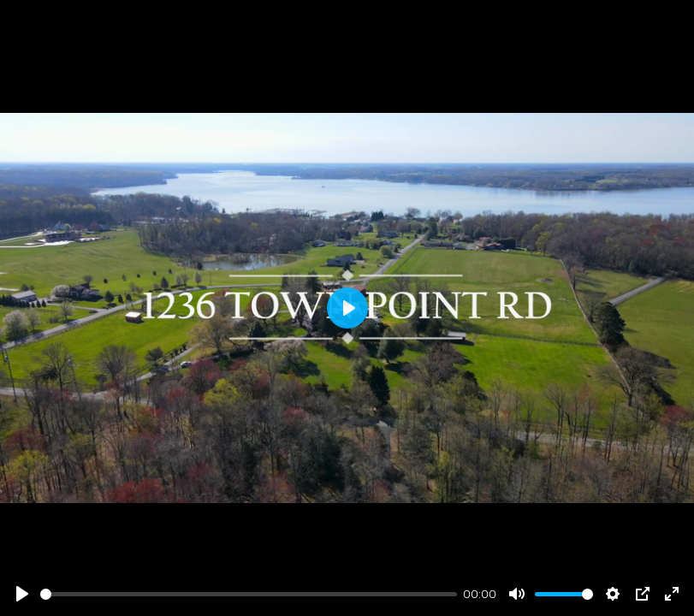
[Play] (22, 594)
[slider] (249, 594)
